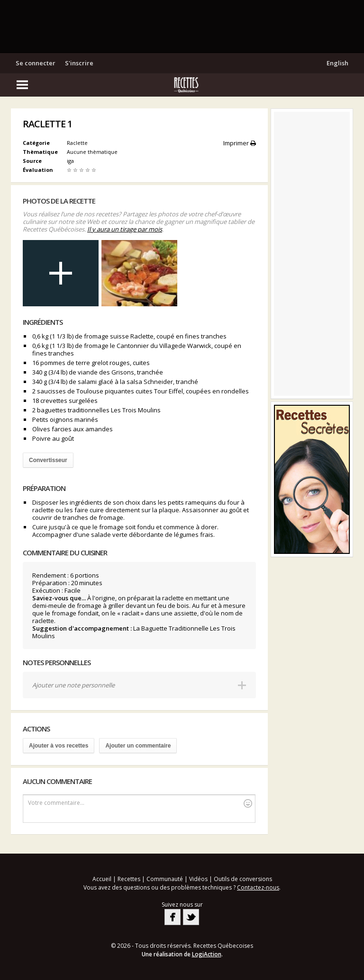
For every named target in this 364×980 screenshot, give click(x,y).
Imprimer (240, 143)
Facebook (173, 917)
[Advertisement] (182, 26)
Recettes (129, 879)
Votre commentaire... (140, 803)
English (337, 63)
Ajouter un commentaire (138, 746)
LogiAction (207, 954)
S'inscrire (79, 63)
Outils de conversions (243, 879)
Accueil (102, 879)
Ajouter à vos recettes (59, 746)
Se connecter (36, 63)
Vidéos (198, 879)
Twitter (191, 917)
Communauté (165, 879)
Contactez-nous (258, 887)
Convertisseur (48, 460)
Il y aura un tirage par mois (125, 229)
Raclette (77, 143)
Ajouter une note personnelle (73, 685)
